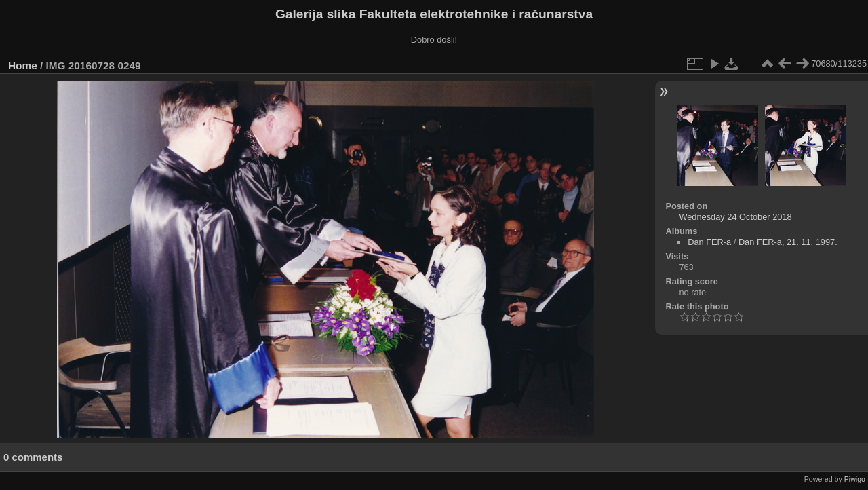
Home (23, 65)
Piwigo (855, 479)
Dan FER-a (709, 242)
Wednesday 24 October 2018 (735, 217)
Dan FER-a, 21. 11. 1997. (788, 242)
